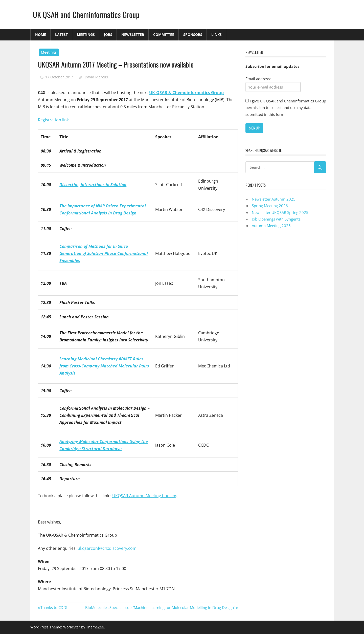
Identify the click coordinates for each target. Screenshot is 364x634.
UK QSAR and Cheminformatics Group (87, 14)
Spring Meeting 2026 (270, 206)
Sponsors (193, 35)
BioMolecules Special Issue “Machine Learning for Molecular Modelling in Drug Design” (160, 607)
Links (217, 35)
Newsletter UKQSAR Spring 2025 (280, 212)
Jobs (108, 35)
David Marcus (96, 77)
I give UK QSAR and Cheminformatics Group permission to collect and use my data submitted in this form (286, 108)
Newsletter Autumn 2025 (274, 199)
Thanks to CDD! (54, 607)
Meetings (86, 35)
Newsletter (133, 35)
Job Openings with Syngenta (276, 219)
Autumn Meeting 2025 (271, 226)
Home (41, 35)
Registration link (53, 120)
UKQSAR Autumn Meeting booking (145, 496)
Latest (61, 35)
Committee (164, 35)
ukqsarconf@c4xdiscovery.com (107, 548)
